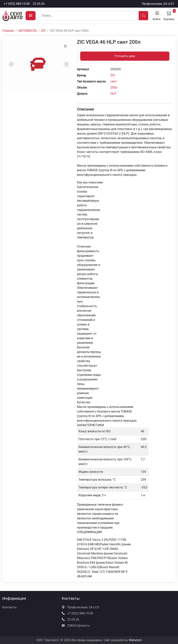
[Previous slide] (11, 64)
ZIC (43, 31)
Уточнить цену (125, 56)
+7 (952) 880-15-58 (17, 4)
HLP (113, 94)
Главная (8, 31)
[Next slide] (66, 64)
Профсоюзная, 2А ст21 (158, 4)
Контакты (9, 607)
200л (114, 88)
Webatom (135, 640)
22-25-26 (39, 4)
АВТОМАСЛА (28, 31)
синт (114, 81)
